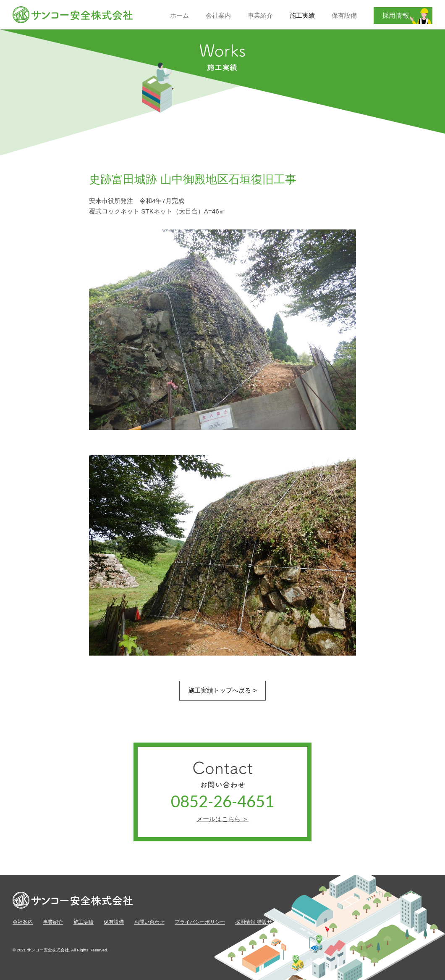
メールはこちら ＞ (222, 819)
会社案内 (23, 922)
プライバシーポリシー (200, 922)
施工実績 (84, 922)
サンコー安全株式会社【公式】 (73, 15)
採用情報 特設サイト (258, 922)
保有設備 (114, 922)
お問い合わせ (149, 922)
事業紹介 (53, 922)
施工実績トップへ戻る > (222, 690)
